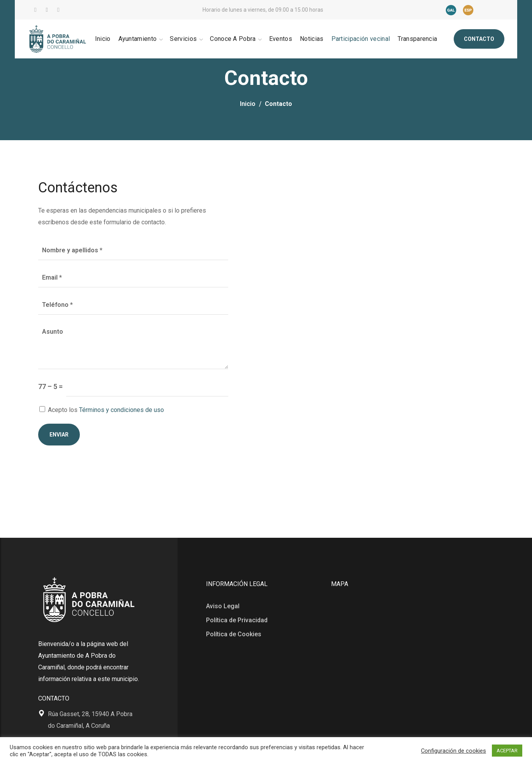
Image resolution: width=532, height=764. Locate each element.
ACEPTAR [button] (507, 751)
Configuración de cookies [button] (454, 751)
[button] (479, 39)
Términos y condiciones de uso (122, 410)
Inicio (248, 104)
